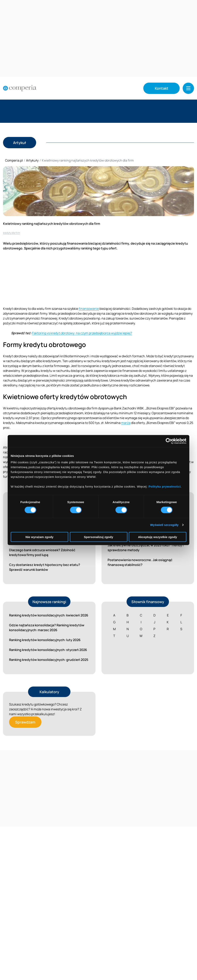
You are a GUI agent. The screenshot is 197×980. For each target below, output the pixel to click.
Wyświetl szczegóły (164, 525)
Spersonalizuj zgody (98, 537)
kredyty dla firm (12, 233)
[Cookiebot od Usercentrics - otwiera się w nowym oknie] (169, 441)
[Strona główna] (20, 88)
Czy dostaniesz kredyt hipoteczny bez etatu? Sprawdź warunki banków (45, 567)
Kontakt (162, 88)
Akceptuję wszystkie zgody (158, 537)
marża (126, 423)
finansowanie (89, 309)
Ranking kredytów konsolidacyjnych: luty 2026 (45, 640)
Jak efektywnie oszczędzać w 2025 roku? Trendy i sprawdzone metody (146, 548)
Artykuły (32, 160)
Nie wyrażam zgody (39, 537)
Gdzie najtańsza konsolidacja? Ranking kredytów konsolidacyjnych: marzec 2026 (47, 628)
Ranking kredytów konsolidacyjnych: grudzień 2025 (49, 660)
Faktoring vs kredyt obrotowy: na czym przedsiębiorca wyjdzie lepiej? (82, 333)
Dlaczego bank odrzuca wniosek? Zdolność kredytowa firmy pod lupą (42, 552)
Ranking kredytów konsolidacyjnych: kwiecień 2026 (49, 615)
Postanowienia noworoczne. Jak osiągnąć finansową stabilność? (140, 562)
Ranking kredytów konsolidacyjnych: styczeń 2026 (48, 650)
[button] (188, 88)
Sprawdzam (25, 722)
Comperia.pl (14, 160)
